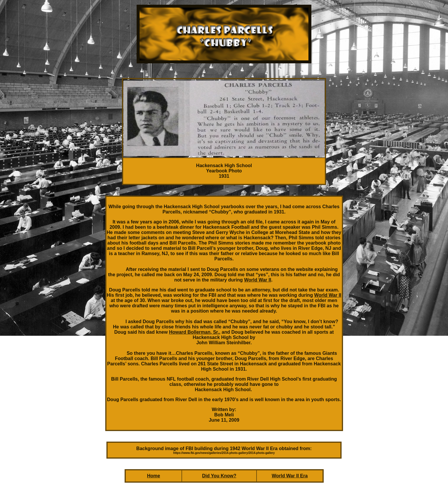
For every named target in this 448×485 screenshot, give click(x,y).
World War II (257, 280)
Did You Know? (219, 476)
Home (153, 476)
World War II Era (290, 476)
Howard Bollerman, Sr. (194, 332)
